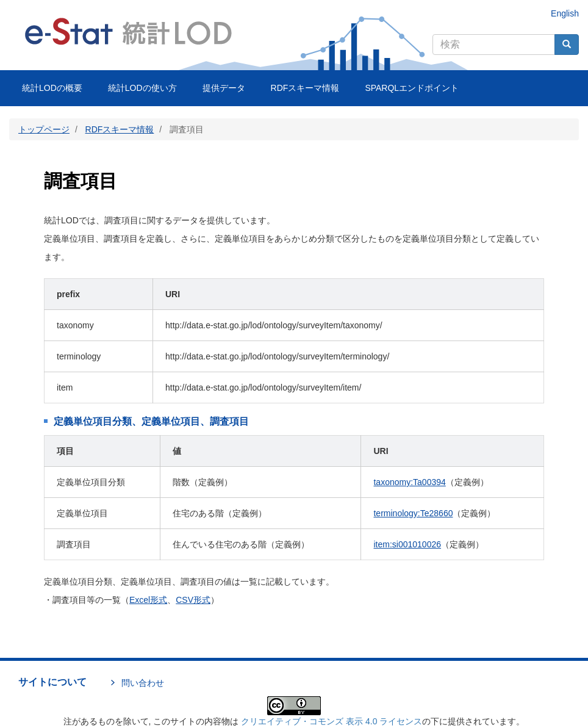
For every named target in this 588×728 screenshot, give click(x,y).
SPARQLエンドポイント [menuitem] (412, 88)
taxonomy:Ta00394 (409, 482)
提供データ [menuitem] (224, 88)
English (565, 13)
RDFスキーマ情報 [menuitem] (305, 88)
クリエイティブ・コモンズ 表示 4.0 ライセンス (332, 721)
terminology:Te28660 (413, 513)
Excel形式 (148, 600)
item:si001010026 (407, 544)
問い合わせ (143, 683)
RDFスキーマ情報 (120, 129)
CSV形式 (193, 600)
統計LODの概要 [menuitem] (52, 88)
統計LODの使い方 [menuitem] (142, 88)
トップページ (44, 129)
